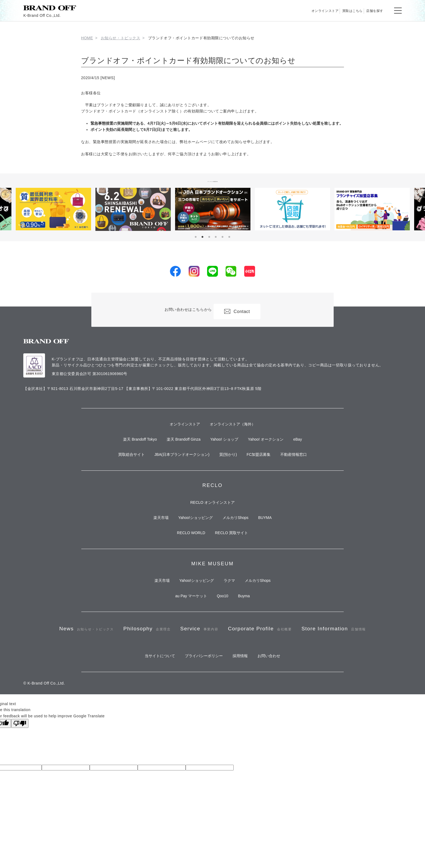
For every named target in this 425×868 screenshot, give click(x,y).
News (103, 668)
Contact (241, 310)
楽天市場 (151, 538)
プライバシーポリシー (201, 723)
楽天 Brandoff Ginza (177, 447)
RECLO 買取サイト (235, 558)
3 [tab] (209, 237)
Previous (6, 209)
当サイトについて (150, 723)
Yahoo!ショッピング (192, 538)
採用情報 (243, 723)
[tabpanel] (213, 209)
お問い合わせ (279, 723)
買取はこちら (335, 11)
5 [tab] (223, 237)
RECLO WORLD (188, 558)
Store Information (212, 691)
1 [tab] (196, 237)
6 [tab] (229, 237)
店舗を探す (369, 11)
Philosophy (175, 668)
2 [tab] (202, 237)
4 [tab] (216, 237)
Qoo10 (223, 629)
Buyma (250, 629)
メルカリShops (239, 538)
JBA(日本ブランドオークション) (176, 466)
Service (240, 668)
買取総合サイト (118, 466)
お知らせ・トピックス (121, 38)
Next (419, 209)
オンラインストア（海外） (236, 427)
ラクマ (233, 610)
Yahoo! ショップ (224, 447)
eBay (311, 447)
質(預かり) (228, 466)
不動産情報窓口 (307, 466)
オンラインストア (295, 11)
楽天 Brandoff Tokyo (127, 447)
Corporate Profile (314, 668)
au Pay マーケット (184, 629)
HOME (87, 38)
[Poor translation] (20, 793)
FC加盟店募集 (265, 466)
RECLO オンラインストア (212, 518)
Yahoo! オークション (272, 447)
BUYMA (275, 538)
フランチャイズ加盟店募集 (213, 180)
